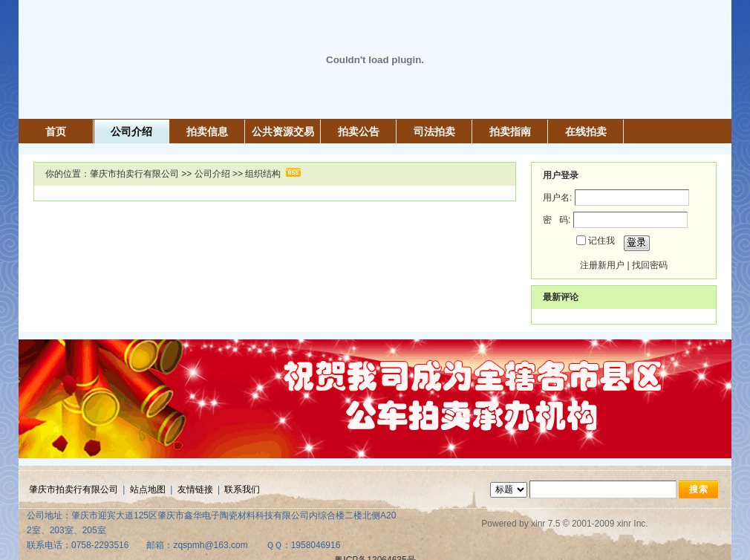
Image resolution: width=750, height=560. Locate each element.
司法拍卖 (434, 131)
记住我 (601, 241)
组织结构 (263, 174)
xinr (538, 524)
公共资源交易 (283, 131)
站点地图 (148, 489)
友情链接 (195, 489)
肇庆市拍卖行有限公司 (134, 174)
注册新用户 (602, 265)
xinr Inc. (633, 524)
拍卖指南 (510, 131)
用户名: (557, 198)
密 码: (557, 220)
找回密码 (650, 265)
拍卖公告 (359, 131)
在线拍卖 (586, 131)
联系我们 (242, 489)
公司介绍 (131, 131)
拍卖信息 (207, 131)
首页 (56, 131)
